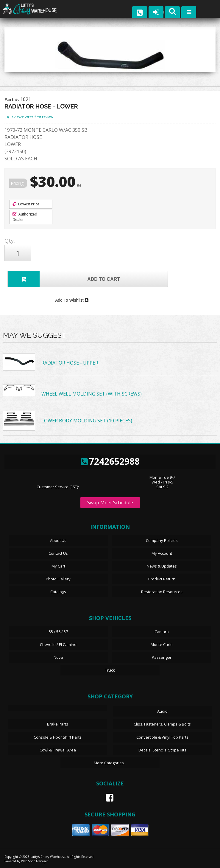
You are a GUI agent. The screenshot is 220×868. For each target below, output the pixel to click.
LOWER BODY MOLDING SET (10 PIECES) (87, 421)
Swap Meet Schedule (110, 503)
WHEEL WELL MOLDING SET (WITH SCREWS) (92, 394)
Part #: (12, 99)
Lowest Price (26, 204)
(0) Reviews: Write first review (29, 117)
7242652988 (110, 461)
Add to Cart (64, 279)
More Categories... (110, 763)
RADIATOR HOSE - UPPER (70, 363)
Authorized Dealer (25, 217)
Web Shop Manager (35, 861)
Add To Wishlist (72, 300)
